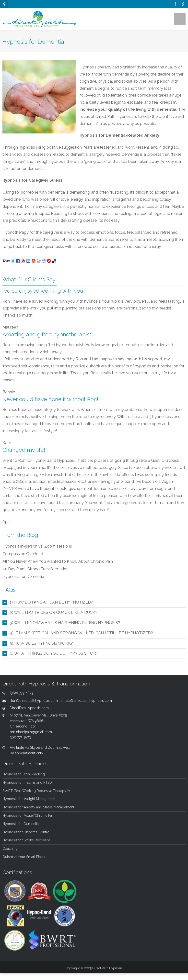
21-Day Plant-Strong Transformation (35, 569)
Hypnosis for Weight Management (29, 799)
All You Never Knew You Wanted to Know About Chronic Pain (58, 561)
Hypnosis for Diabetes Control (26, 832)
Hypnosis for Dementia (23, 577)
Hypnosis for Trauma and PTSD (27, 782)
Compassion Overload (23, 554)
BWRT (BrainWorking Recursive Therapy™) (36, 791)
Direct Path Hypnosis (107, 968)
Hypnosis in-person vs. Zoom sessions (37, 546)
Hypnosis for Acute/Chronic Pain (29, 815)
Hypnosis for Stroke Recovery (26, 840)
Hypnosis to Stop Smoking (24, 774)
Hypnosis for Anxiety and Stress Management (38, 807)
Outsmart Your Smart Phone (24, 857)
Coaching (10, 848)
